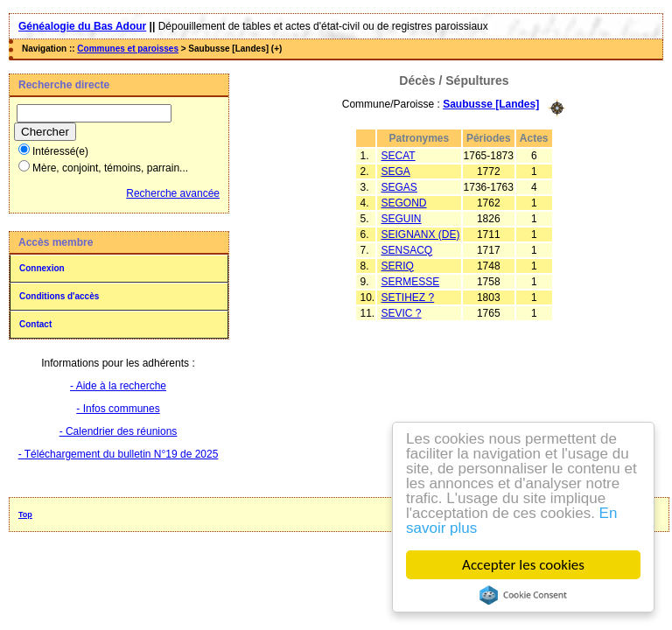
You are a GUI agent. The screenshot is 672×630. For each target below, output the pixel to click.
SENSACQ (407, 250)
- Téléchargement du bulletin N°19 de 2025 (119, 454)
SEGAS (399, 187)
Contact (35, 324)
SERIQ (398, 266)
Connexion (42, 268)
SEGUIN (402, 219)
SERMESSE (411, 282)
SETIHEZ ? (408, 297)
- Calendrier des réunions (119, 431)
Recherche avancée (173, 193)
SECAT (399, 156)
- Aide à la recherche (118, 386)
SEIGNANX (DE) (421, 234)
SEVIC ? (402, 313)
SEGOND (404, 203)
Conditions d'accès (59, 296)
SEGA (396, 171)
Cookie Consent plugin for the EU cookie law (523, 595)
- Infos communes (118, 409)
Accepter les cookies (523, 565)
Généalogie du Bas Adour (82, 26)
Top (25, 514)
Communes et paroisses (128, 49)
